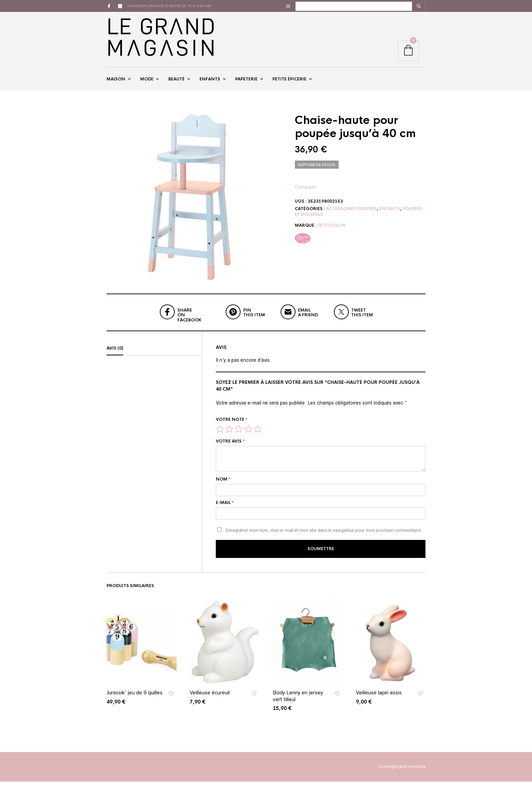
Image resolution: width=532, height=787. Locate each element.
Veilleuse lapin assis (379, 698)
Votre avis (230, 448)
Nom (223, 486)
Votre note (232, 426)
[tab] (154, 355)
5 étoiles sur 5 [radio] (258, 435)
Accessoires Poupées (351, 215)
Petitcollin (331, 232)
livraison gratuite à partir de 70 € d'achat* (170, 6)
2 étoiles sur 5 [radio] (229, 435)
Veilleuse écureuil (210, 698)
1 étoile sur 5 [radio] (220, 435)
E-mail (225, 509)
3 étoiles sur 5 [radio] (239, 435)
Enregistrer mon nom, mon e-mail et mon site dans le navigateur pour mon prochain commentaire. (324, 537)
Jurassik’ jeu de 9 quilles (135, 698)
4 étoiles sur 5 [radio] (248, 435)
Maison (116, 82)
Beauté (176, 82)
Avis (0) (115, 355)
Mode (147, 82)
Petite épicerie (289, 82)
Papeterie (246, 82)
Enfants (210, 82)
